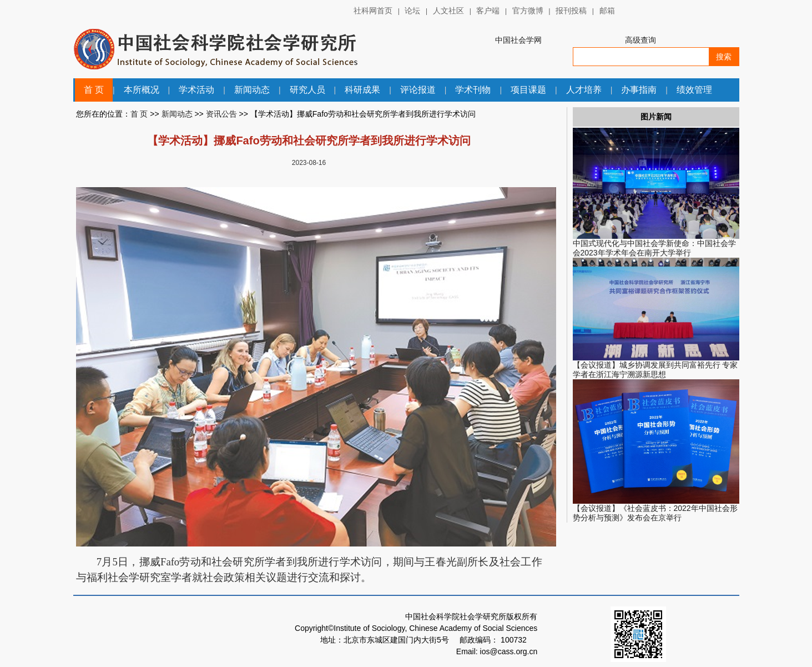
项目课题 (528, 90)
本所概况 (142, 90)
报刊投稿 (571, 11)
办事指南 (639, 90)
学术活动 (196, 90)
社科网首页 (373, 11)
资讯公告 (221, 114)
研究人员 (307, 90)
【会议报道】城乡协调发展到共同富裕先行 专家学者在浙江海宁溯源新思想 (655, 370)
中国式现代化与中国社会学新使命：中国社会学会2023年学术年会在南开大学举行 (654, 248)
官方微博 (528, 11)
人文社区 (448, 11)
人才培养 (584, 90)
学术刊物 (473, 90)
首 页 (94, 90)
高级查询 (640, 40)
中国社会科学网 (649, 11)
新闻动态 (252, 90)
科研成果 (362, 90)
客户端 (488, 11)
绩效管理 (694, 90)
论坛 (412, 11)
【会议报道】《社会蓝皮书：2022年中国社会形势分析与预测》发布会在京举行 (655, 513)
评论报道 (418, 90)
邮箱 (607, 11)
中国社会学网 (518, 40)
